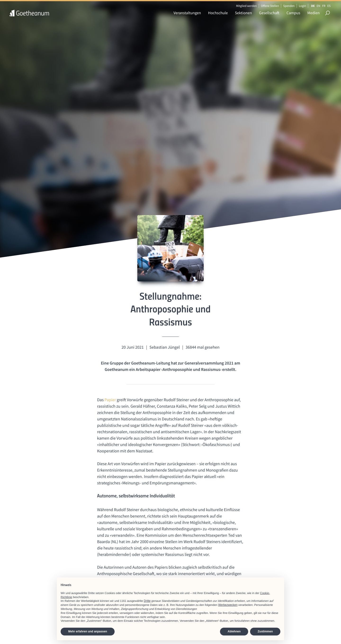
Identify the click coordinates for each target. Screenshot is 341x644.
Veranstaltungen (187, 13)
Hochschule (218, 13)
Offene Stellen (270, 6)
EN (318, 6)
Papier (111, 400)
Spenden (289, 6)
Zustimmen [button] (265, 631)
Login (302, 6)
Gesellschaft (269, 13)
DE (313, 6)
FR (324, 6)
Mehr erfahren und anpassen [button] (88, 631)
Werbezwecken (228, 605)
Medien (314, 13)
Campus (293, 13)
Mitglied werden (246, 6)
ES (329, 6)
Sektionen (243, 13)
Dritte (147, 601)
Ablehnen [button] (234, 631)
